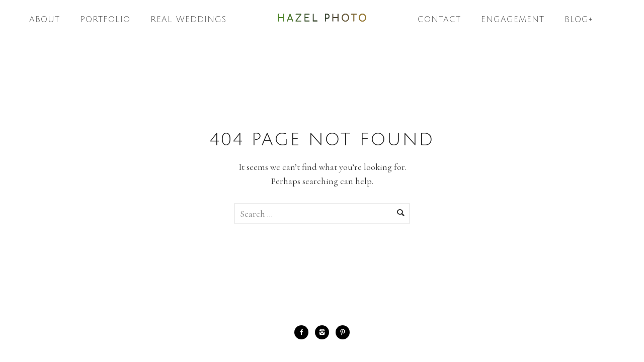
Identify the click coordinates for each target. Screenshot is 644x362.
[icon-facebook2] (304, 332)
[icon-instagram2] (325, 332)
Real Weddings (188, 20)
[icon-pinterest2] (343, 332)
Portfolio (105, 20)
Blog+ (579, 20)
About (45, 20)
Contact (439, 20)
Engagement (513, 20)
